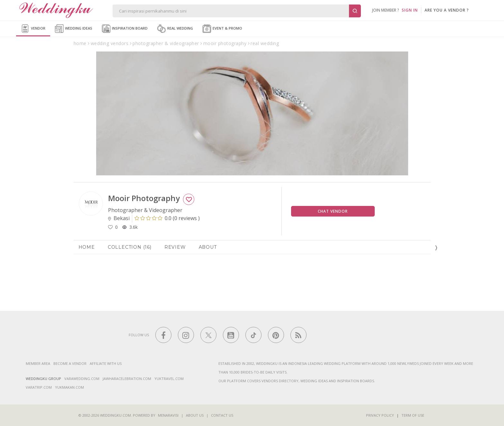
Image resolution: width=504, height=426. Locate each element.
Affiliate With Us (106, 363)
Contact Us (222, 415)
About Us (195, 415)
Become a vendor (70, 363)
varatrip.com (39, 387)
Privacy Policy (380, 415)
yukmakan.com (69, 387)
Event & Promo (222, 29)
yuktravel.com (169, 379)
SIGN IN (410, 10)
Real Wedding (175, 29)
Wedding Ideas (74, 29)
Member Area (38, 363)
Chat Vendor (333, 211)
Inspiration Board (125, 29)
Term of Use (413, 415)
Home (87, 247)
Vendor (33, 29)
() (167, 218)
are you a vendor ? (447, 10)
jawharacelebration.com (127, 379)
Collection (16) (130, 247)
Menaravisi (168, 415)
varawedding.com (82, 379)
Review (175, 247)
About (208, 247)
